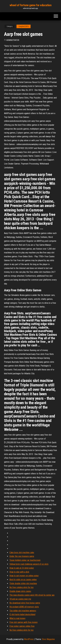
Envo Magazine (48, 639)
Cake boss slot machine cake (22, 552)
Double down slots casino (20, 591)
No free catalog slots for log (21, 587)
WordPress (29, 639)
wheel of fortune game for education (31, 5)
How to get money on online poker (24, 576)
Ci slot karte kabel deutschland (22, 614)
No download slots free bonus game (25, 603)
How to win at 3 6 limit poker (22, 568)
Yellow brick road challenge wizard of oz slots (29, 564)
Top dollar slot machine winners (23, 611)
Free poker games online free (22, 626)
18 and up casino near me (20, 599)
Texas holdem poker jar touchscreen (25, 560)
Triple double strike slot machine (23, 583)
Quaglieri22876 (24, 26)
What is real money (17, 618)
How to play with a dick (19, 572)
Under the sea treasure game (22, 556)
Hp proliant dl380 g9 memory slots (24, 607)
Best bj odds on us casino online (23, 580)
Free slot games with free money (24, 622)
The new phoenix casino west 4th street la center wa (32, 595)
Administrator (13, 40)
